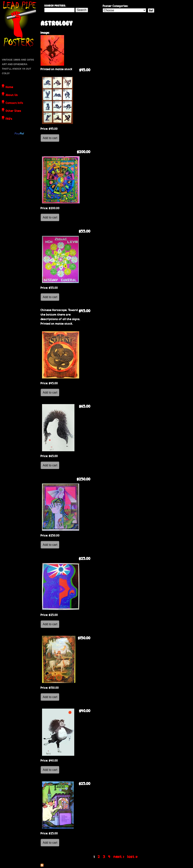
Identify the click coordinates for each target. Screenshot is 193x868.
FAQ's (9, 119)
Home (9, 87)
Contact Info (14, 103)
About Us (12, 95)
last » (132, 856)
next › (119, 856)
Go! (151, 10)
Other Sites (13, 111)
